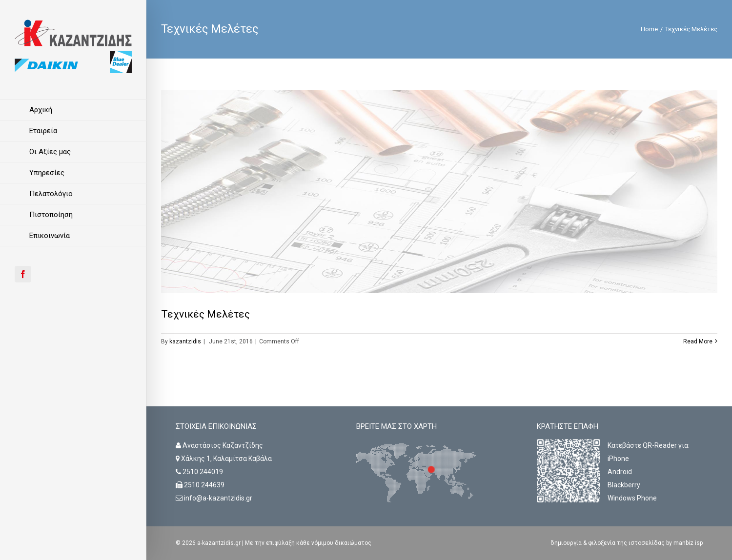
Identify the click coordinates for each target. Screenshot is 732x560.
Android (620, 472)
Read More (698, 341)
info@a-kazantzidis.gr (218, 498)
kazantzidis (185, 341)
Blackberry (624, 485)
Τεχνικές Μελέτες (205, 314)
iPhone (618, 459)
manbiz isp (687, 543)
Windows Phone (632, 498)
